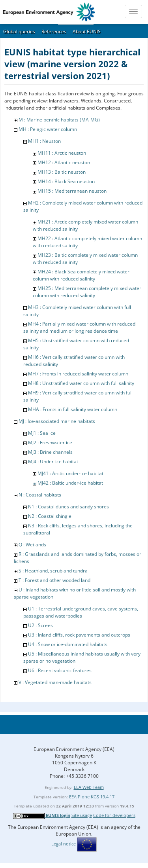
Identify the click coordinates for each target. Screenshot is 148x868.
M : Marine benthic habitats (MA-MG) (59, 120)
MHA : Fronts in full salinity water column (73, 409)
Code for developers (114, 815)
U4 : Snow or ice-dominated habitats (68, 644)
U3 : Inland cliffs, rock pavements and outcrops (79, 635)
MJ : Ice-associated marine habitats (57, 421)
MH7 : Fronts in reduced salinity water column (78, 374)
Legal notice (64, 844)
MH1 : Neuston (44, 141)
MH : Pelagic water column (48, 129)
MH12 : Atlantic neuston (64, 162)
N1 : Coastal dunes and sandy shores (68, 507)
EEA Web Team (89, 787)
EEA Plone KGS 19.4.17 (92, 797)
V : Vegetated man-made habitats (55, 682)
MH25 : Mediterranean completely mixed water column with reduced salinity (87, 292)
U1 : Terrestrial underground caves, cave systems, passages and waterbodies (81, 612)
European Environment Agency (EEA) (74, 749)
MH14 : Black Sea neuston (66, 181)
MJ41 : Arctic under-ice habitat (70, 473)
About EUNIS (87, 31)
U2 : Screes (40, 625)
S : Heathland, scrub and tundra (53, 571)
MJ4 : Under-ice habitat (53, 461)
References (54, 31)
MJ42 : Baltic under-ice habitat (70, 483)
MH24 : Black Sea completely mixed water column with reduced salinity (81, 275)
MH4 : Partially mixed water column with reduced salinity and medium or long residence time (79, 327)
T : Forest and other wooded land (54, 580)
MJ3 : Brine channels (50, 452)
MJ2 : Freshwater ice (50, 443)
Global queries (19, 31)
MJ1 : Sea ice (42, 433)
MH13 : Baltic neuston (62, 172)
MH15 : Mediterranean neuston (72, 191)
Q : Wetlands (32, 545)
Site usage (82, 815)
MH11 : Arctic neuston (62, 153)
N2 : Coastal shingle (50, 516)
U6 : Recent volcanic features (60, 670)
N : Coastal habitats (40, 495)
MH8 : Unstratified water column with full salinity (81, 383)
